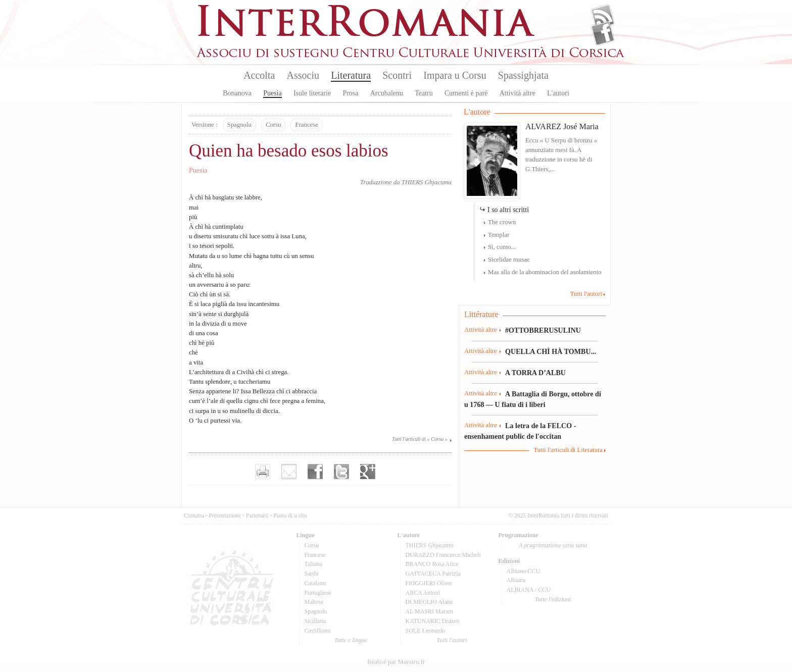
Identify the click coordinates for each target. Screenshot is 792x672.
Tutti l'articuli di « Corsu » (420, 439)
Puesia (273, 93)
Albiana (516, 580)
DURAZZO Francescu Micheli (443, 555)
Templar (499, 235)
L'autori (558, 93)
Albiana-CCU (524, 571)
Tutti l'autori (586, 294)
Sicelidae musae (509, 260)
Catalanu (315, 583)
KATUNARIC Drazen (433, 621)
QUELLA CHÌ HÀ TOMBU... (551, 351)
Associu (303, 75)
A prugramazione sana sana (553, 545)
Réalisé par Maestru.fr (396, 662)
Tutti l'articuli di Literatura (568, 450)
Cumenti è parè (466, 93)
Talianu (314, 564)
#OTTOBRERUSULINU (543, 330)
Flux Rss (603, 17)
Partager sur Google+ (368, 472)
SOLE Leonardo (426, 631)
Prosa (350, 93)
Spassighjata (523, 75)
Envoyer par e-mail (289, 472)
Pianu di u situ (290, 515)
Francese (306, 125)
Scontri (397, 75)
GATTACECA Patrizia (433, 574)
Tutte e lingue (351, 640)
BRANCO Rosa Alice (432, 564)
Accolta (259, 75)
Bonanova (237, 93)
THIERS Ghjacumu (427, 182)
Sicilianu (315, 621)
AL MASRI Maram (429, 611)
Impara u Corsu (455, 75)
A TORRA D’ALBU (535, 373)
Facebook (603, 33)
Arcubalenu (387, 93)
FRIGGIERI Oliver (429, 583)
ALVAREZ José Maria (562, 126)
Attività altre (517, 93)
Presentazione (225, 515)
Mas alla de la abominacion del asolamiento (545, 272)
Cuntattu (194, 515)
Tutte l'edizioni (553, 599)
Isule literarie (312, 93)
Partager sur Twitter (341, 472)
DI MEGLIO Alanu (429, 602)
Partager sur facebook (315, 472)
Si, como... (502, 247)
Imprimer (263, 472)
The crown (502, 222)
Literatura (351, 75)
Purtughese (318, 593)
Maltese (314, 602)
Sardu (312, 574)
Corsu (274, 125)
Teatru (424, 93)
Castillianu (318, 631)
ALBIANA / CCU (529, 590)
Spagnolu (239, 125)
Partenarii (257, 515)
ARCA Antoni (423, 593)
